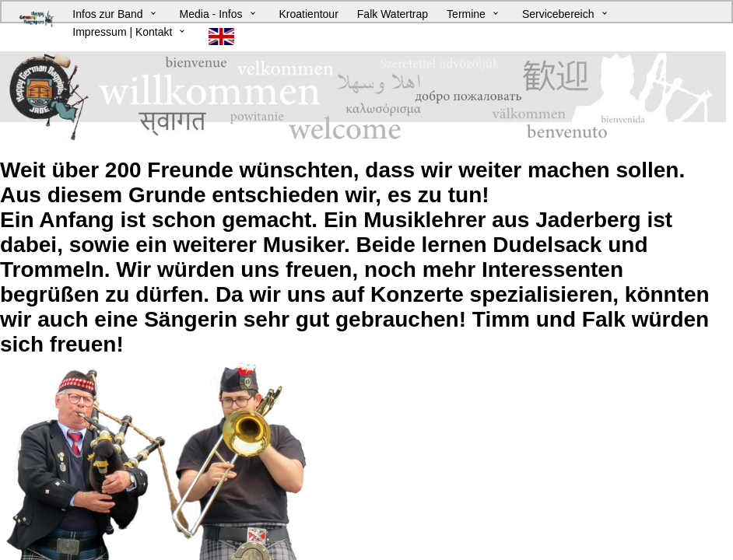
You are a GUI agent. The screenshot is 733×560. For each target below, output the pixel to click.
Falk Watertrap (393, 14)
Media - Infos (211, 14)
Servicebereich (558, 14)
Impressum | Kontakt (122, 32)
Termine (466, 14)
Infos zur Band (107, 14)
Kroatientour (309, 14)
